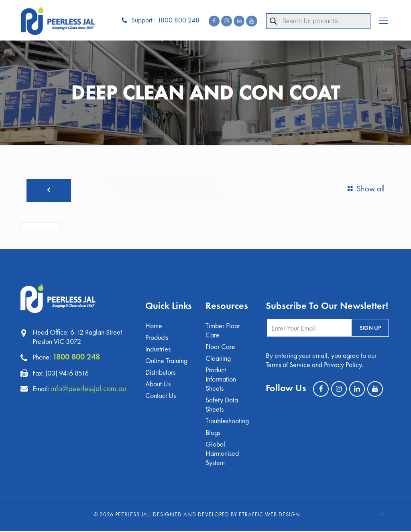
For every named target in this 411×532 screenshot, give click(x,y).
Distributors (160, 373)
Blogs (213, 433)
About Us (158, 385)
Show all (364, 189)
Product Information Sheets (221, 380)
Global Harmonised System (222, 454)
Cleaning (218, 359)
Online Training (166, 361)
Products (157, 338)
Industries (158, 350)
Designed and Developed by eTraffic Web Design (227, 515)
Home (154, 326)
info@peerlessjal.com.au (89, 388)
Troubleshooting (227, 421)
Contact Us (161, 396)
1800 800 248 (76, 357)
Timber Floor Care (223, 331)
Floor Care (220, 347)
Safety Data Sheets (222, 405)
